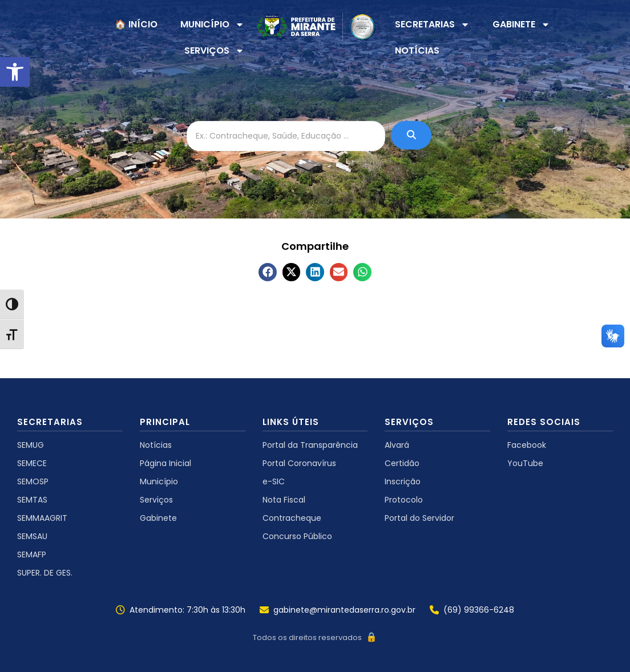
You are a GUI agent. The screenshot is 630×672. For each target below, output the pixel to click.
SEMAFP (32, 554)
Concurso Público (297, 536)
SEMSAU (32, 536)
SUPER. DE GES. (45, 573)
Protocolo (404, 500)
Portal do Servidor (419, 518)
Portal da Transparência (310, 445)
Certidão (402, 463)
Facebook (527, 445)
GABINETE (521, 25)
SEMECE (32, 463)
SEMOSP (33, 481)
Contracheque (292, 518)
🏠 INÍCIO (136, 24)
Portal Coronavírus (299, 463)
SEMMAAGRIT (42, 518)
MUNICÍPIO (212, 25)
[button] (15, 72)
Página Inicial (165, 463)
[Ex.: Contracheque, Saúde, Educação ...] (286, 136)
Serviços (156, 500)
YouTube (525, 463)
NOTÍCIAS (417, 50)
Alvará (397, 445)
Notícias (156, 445)
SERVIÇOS (214, 51)
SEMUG (31, 445)
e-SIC (274, 481)
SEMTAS (32, 500)
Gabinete (158, 518)
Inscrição (403, 481)
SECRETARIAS (432, 25)
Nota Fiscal (284, 500)
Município (159, 481)
